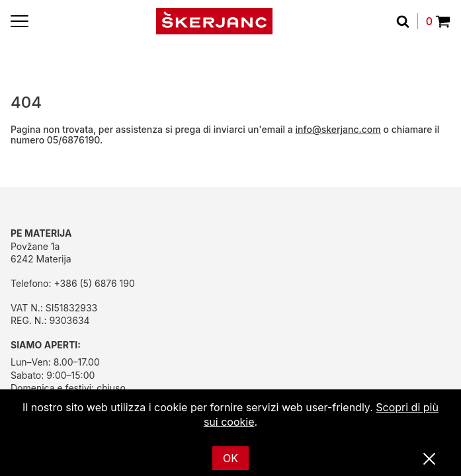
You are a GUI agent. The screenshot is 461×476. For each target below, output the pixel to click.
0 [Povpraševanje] (438, 21)
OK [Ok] (230, 458)
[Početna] (214, 21)
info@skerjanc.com (338, 129)
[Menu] (20, 21)
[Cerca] (407, 21)
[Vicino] (429, 459)
